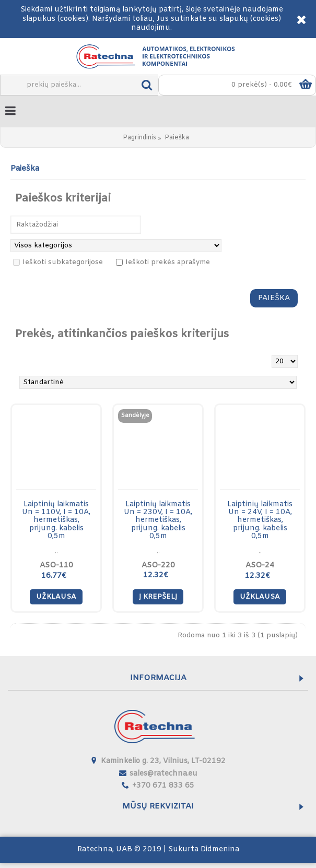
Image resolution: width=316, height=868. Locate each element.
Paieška (177, 138)
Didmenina (220, 849)
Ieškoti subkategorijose (58, 262)
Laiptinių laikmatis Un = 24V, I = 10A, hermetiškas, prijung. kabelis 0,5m (260, 521)
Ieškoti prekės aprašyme (163, 262)
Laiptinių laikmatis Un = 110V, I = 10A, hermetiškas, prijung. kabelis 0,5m (56, 521)
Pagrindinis (139, 138)
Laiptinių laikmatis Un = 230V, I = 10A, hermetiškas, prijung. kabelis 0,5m (158, 521)
